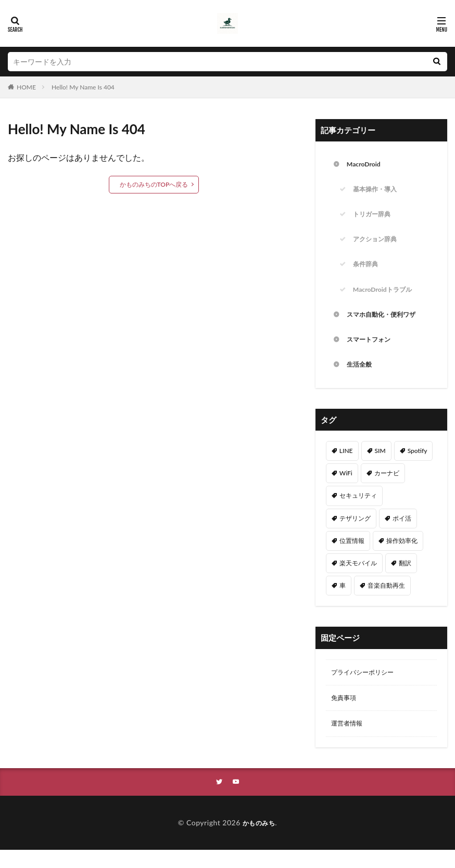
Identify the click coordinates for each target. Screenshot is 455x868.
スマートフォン (372, 351)
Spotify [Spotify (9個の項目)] (418, 464)
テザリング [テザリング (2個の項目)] (355, 531)
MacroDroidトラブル (387, 298)
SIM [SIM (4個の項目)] (380, 464)
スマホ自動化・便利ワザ (387, 324)
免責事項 (346, 713)
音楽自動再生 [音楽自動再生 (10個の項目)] (386, 598)
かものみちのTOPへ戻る (154, 184)
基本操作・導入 (378, 192)
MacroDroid (366, 165)
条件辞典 (368, 271)
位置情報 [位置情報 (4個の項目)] (352, 554)
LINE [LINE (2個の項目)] (346, 464)
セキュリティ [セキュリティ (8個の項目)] (358, 508)
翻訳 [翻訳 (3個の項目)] (405, 576)
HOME (26, 87)
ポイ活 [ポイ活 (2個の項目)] (402, 531)
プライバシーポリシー (368, 686)
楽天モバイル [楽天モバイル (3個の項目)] (358, 576)
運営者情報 (349, 740)
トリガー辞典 (375, 218)
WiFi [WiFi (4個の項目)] (346, 486)
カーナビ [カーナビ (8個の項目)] (387, 486)
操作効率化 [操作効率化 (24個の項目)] (402, 554)
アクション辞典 (378, 245)
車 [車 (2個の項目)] (343, 598)
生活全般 (361, 377)
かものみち (259, 841)
